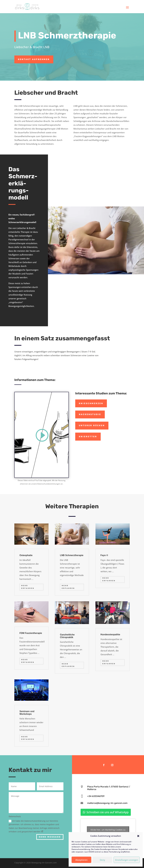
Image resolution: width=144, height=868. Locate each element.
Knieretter (88, 437)
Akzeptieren (81, 860)
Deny (102, 860)
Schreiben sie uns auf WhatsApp (108, 812)
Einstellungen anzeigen (127, 860)
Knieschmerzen (91, 403)
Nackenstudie (90, 414)
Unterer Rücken (92, 426)
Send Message (50, 837)
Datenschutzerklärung (81, 849)
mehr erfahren (28, 587)
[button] (138, 836)
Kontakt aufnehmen (34, 59)
